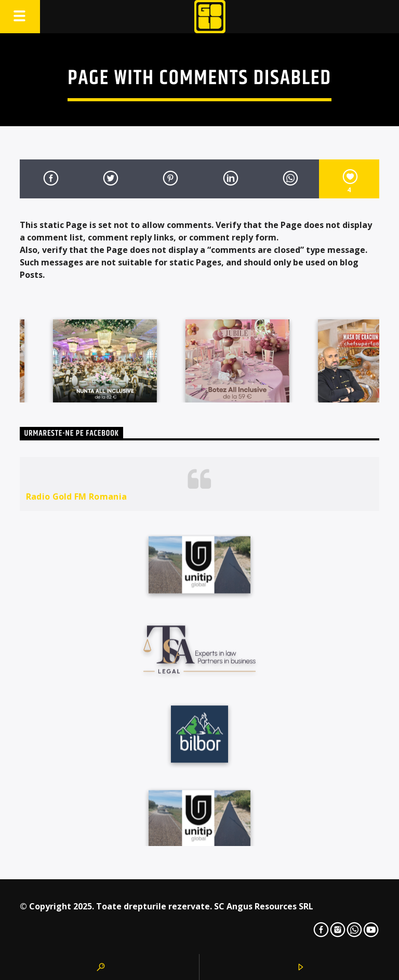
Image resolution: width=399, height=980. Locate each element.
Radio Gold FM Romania (77, 496)
